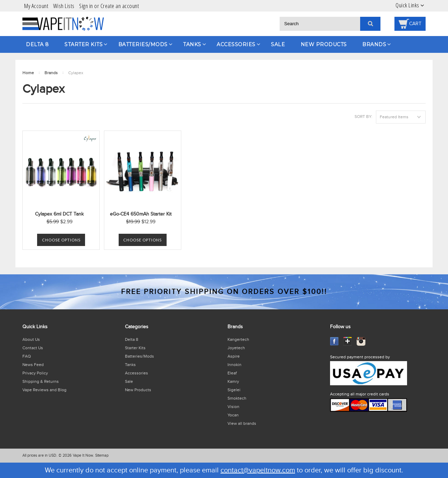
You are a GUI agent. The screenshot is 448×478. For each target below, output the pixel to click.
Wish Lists (64, 6)
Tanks (192, 44)
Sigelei (234, 390)
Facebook (334, 341)
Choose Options (61, 240)
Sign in (86, 6)
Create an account (120, 6)
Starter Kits (83, 44)
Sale (278, 44)
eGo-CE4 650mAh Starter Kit (141, 214)
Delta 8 (37, 44)
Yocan (233, 415)
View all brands (242, 423)
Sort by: (363, 117)
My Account (36, 6)
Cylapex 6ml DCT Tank (59, 214)
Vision (233, 407)
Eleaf (232, 373)
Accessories (236, 44)
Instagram (361, 341)
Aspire (234, 356)
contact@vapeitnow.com (258, 470)
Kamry (233, 381)
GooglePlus (348, 341)
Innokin (234, 365)
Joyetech (236, 348)
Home (28, 73)
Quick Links (407, 5)
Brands (374, 44)
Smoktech (237, 398)
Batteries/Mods (143, 44)
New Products (324, 44)
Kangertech (238, 339)
